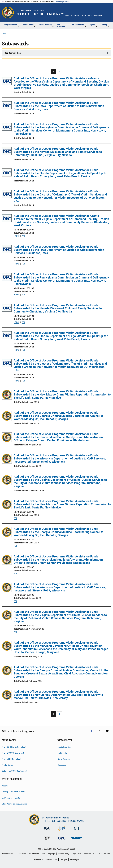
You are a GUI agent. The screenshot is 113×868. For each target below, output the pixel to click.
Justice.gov (74, 860)
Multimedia (62, 753)
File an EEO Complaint (11, 759)
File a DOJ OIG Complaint (13, 753)
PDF (24, 236)
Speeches (62, 765)
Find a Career (8, 765)
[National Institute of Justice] (76, 830)
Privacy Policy (63, 854)
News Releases (64, 759)
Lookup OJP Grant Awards (13, 792)
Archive (5, 786)
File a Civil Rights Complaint (14, 747)
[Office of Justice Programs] (8, 13)
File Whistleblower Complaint (27, 854)
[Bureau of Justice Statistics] (62, 832)
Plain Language (49, 854)
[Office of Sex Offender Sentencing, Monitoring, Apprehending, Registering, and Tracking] (76, 840)
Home (4, 33)
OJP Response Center (11, 798)
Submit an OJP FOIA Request (14, 771)
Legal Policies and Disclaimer (84, 854)
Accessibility (7, 854)
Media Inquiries (64, 747)
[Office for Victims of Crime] (62, 840)
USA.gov (63, 860)
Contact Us (79, 15)
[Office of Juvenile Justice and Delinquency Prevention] (47, 840)
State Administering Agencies (15, 804)
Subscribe (98, 15)
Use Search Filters (13, 53)
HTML (16, 236)
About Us (68, 15)
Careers (88, 15)
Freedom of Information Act (45, 860)
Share (107, 17)
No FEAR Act (104, 854)
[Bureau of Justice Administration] (47, 830)
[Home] (41, 13)
